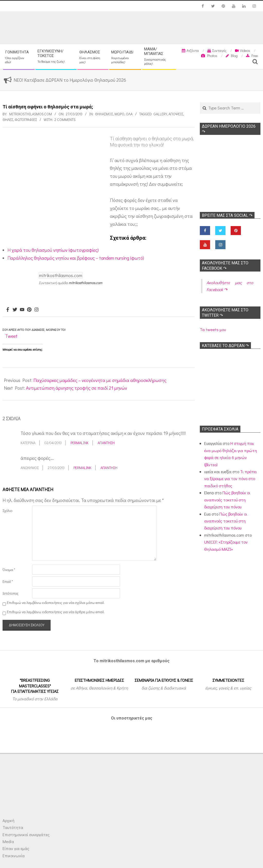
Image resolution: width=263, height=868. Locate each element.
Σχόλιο (7, 511)
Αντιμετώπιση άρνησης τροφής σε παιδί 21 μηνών (77, 388)
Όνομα (9, 570)
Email (8, 581)
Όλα (129, 114)
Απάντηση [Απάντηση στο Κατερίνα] (106, 443)
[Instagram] (36, 310)
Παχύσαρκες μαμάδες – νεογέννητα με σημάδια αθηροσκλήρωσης (100, 380)
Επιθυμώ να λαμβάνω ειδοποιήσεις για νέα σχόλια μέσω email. (56, 603)
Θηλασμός (104, 114)
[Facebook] (8, 310)
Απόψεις (176, 114)
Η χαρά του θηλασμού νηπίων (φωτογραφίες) (53, 250)
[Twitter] (15, 310)
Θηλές (8, 120)
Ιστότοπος (11, 593)
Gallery (160, 114)
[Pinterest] (29, 310)
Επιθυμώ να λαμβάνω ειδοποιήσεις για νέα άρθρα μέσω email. (56, 612)
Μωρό (119, 114)
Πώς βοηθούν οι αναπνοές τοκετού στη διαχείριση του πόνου (227, 500)
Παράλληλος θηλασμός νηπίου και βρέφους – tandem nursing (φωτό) (76, 258)
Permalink (80, 443)
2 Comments (65, 120)
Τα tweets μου (213, 329)
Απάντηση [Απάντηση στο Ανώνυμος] (109, 468)
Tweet (11, 336)
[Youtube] (22, 310)
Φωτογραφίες (26, 120)
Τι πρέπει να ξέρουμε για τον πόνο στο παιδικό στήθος (231, 479)
